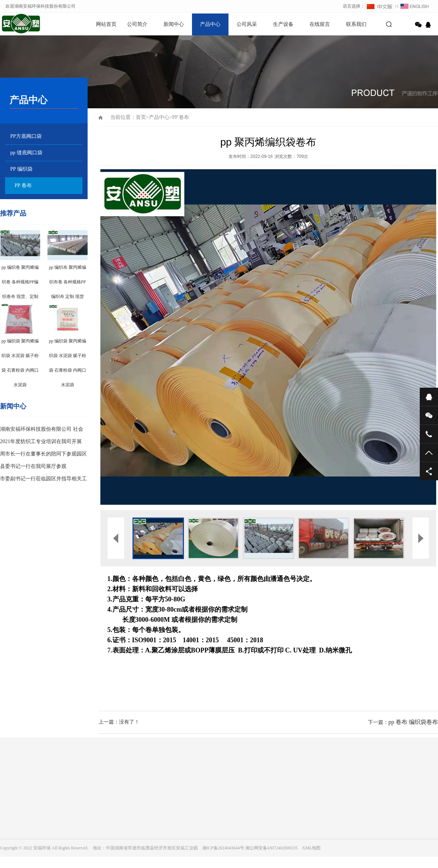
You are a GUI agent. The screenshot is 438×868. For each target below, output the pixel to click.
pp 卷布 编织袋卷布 (413, 722)
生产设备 (283, 24)
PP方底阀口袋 (26, 136)
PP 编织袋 (21, 169)
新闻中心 (174, 24)
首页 (141, 117)
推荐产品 (13, 213)
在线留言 (320, 24)
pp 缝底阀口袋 (26, 153)
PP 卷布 (23, 185)
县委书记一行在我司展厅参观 (33, 466)
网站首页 (106, 24)
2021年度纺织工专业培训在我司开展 (41, 441)
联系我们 (356, 24)
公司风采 (247, 24)
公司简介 (137, 24)
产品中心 (210, 24)
